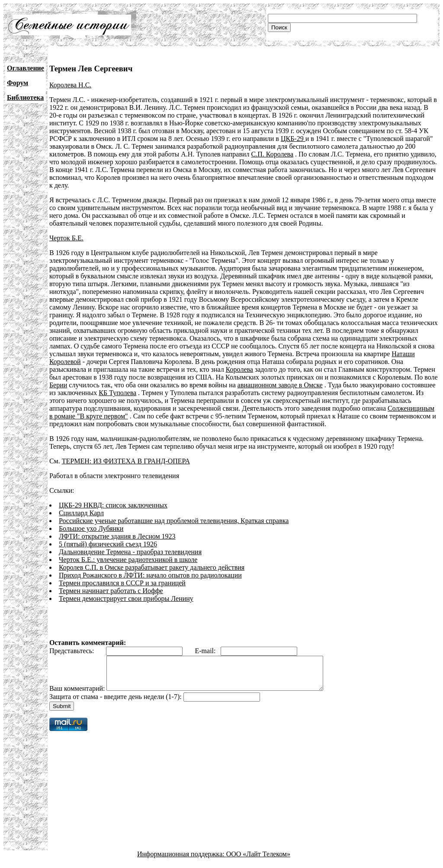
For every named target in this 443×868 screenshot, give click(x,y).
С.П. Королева (272, 154)
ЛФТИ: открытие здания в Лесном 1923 (117, 536)
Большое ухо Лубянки (91, 528)
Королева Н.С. (70, 85)
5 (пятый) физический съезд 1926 (108, 544)
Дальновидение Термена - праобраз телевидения (130, 552)
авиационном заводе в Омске (280, 385)
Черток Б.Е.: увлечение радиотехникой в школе (128, 560)
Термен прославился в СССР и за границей (122, 583)
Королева (239, 369)
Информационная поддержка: (182, 860)
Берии (58, 385)
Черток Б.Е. (66, 238)
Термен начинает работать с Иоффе (111, 591)
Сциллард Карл (81, 513)
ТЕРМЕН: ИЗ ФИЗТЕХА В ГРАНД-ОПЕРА (126, 461)
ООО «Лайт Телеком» (258, 860)
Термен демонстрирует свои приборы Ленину (126, 598)
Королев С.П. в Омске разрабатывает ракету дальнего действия (152, 567)
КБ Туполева (117, 393)
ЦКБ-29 (293, 139)
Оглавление (26, 68)
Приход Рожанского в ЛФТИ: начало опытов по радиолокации (150, 575)
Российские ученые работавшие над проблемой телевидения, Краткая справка (174, 521)
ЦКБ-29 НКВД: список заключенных (113, 505)
